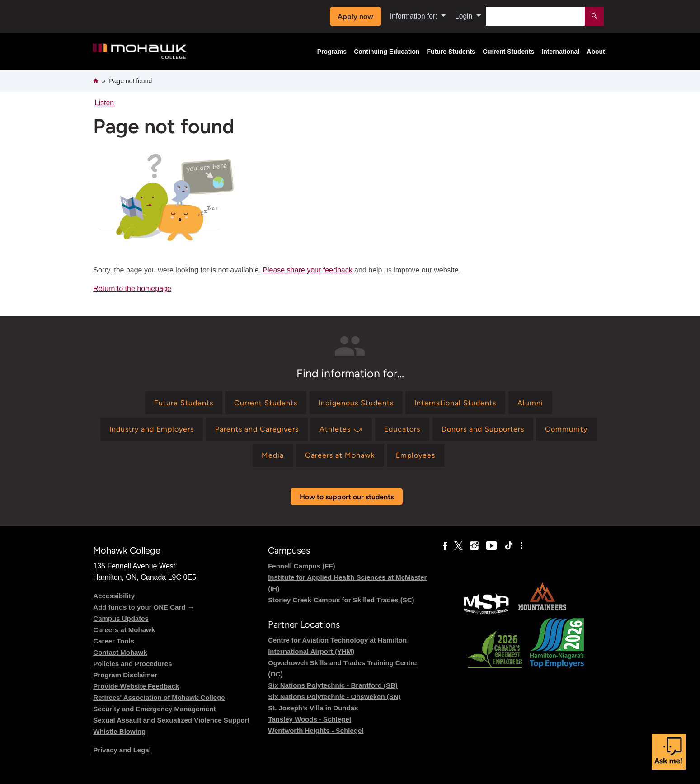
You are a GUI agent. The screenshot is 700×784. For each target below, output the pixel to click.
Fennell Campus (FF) (301, 566)
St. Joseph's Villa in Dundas (313, 708)
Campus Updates (121, 618)
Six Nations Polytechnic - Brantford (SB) (333, 685)
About (596, 52)
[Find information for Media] (273, 455)
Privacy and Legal (122, 750)
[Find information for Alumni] (530, 403)
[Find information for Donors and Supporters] (483, 429)
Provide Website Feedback (136, 686)
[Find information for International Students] (455, 403)
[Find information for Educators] (402, 429)
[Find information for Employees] (416, 455)
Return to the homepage (132, 289)
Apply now (355, 16)
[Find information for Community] (566, 429)
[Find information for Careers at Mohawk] (340, 455)
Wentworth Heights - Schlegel (316, 730)
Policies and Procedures (132, 664)
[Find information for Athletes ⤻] (341, 429)
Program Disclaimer (125, 675)
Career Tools (114, 641)
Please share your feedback (307, 270)
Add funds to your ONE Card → (143, 607)
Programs (332, 52)
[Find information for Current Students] (266, 403)
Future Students (451, 52)
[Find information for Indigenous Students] (356, 403)
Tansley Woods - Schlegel (310, 719)
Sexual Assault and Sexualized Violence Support (171, 720)
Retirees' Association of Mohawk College (159, 697)
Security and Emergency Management (154, 709)
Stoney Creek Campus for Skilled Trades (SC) (341, 600)
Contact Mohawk (120, 652)
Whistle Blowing (119, 731)
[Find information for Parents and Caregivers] (257, 429)
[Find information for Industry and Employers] (152, 429)
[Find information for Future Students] (184, 403)
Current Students (508, 52)
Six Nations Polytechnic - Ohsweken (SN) (334, 697)
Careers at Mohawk (124, 630)
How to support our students (347, 497)
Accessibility (114, 596)
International (560, 52)
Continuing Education (387, 52)
